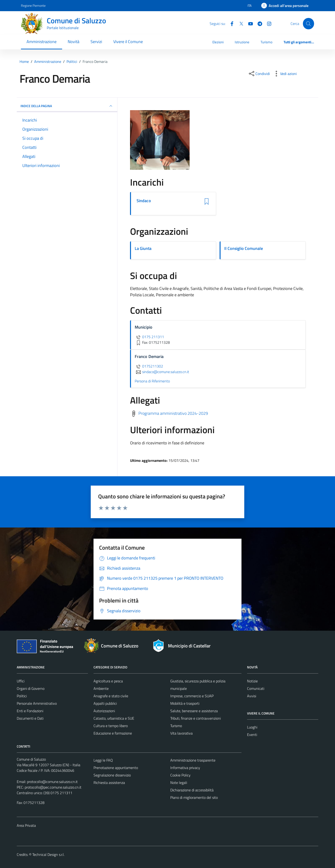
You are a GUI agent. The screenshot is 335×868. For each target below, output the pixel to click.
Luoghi (252, 727)
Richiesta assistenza (109, 783)
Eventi (252, 735)
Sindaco (144, 201)
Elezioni (218, 42)
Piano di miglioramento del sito (194, 797)
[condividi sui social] (259, 74)
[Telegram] (258, 23)
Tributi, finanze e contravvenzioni (196, 718)
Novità (74, 42)
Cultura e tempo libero (111, 726)
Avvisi (252, 696)
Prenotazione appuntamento (116, 768)
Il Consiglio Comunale (244, 248)
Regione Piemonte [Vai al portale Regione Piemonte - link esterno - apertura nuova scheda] (33, 5)
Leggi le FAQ (103, 760)
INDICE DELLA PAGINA (67, 106)
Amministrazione (42, 42)
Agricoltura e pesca (108, 681)
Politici (22, 696)
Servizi (96, 42)
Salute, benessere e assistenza (194, 711)
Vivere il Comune (128, 42)
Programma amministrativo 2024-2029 (173, 413)
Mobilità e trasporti (185, 703)
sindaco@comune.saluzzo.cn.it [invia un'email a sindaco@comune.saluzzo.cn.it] (162, 372)
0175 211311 (149, 337)
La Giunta (143, 248)
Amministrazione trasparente (193, 760)
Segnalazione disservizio (112, 775)
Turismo (266, 42)
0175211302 (149, 366)
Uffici (21, 681)
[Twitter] (239, 23)
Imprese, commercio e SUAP (192, 696)
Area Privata (26, 825)
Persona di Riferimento (152, 381)
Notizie (252, 681)
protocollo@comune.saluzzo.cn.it (52, 782)
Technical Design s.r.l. (48, 854)
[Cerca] (308, 24)
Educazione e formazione (113, 733)
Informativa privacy (185, 768)
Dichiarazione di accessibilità (192, 790)
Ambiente (101, 688)
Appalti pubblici (105, 703)
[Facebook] (230, 23)
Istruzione (242, 42)
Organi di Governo (31, 688)
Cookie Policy (180, 775)
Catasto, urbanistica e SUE (114, 718)
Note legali (179, 783)
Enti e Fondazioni (30, 711)
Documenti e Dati (30, 718)
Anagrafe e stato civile (111, 696)
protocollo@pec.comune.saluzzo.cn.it (53, 787)
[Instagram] (267, 23)
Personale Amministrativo (37, 703)
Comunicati (256, 688)
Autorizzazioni (104, 711)
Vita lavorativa (181, 733)
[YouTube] (249, 23)
